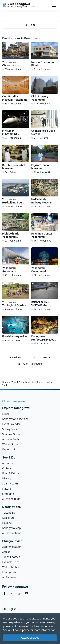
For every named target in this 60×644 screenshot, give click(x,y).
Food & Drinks (11, 473)
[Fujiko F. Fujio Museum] (45, 159)
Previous (15, 357)
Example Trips (11, 562)
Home (5, 382)
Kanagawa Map (12, 528)
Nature (7, 489)
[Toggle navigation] (54, 5)
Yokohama (9, 513)
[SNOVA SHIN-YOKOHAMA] (45, 296)
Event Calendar (11, 424)
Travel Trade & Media (23, 382)
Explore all (8, 449)
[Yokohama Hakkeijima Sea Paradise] (16, 194)
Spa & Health (10, 484)
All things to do (11, 499)
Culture (7, 468)
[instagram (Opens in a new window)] (19, 593)
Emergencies (10, 572)
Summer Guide (11, 434)
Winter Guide (10, 444)
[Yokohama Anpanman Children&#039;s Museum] (16, 262)
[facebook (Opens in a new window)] (4, 593)
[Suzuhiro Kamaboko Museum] (16, 159)
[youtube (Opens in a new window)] (27, 593)
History (7, 478)
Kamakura (8, 518)
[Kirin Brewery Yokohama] (45, 91)
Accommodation (12, 547)
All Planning (9, 577)
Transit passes (11, 557)
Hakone (7, 523)
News (6, 414)
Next (46, 357)
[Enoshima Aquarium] (16, 329)
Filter (30, 25)
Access (6, 552)
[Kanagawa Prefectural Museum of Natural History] (45, 331)
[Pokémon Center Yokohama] (45, 228)
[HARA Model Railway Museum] (45, 194)
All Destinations (12, 533)
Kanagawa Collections (15, 419)
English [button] (10, 609)
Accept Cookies (30, 638)
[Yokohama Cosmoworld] (45, 262)
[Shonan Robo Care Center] (45, 125)
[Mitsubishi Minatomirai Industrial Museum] (16, 125)
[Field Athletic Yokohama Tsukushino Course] (16, 228)
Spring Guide (10, 429)
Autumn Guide (11, 439)
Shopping (8, 494)
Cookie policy (21, 630)
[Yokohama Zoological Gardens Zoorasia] (16, 296)
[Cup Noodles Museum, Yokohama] (16, 91)
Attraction (8, 463)
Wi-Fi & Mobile (11, 567)
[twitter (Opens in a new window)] (12, 593)
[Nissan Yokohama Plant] (45, 56)
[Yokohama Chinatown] (16, 56)
